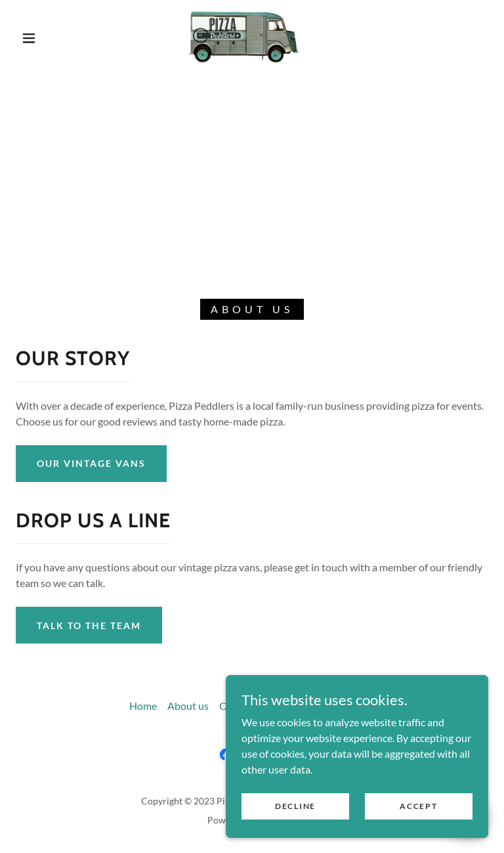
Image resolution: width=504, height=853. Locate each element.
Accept (418, 806)
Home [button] (143, 706)
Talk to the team (89, 625)
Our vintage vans (91, 463)
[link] (241, 37)
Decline (295, 806)
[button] (29, 38)
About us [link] (188, 706)
